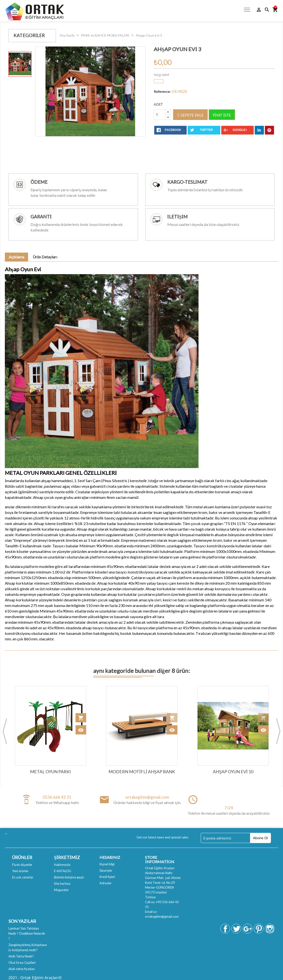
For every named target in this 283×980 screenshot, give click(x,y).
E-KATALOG (63, 871)
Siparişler (106, 870)
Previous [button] (5, 731)
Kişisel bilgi (107, 864)
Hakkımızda (62, 865)
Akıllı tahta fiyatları (22, 969)
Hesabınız (110, 857)
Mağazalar (61, 890)
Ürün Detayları (45, 257)
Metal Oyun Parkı (50, 772)
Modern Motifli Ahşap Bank (142, 772)
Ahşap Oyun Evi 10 (233, 772)
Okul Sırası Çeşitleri (22, 963)
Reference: (162, 92)
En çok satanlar (23, 877)
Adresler (106, 883)
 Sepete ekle (190, 115)
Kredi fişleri (107, 877)
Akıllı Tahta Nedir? (21, 956)
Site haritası (62, 884)
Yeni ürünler (20, 871)
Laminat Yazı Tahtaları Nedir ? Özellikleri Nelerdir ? (27, 933)
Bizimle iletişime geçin (69, 877)
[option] (20, 64)
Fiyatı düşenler (22, 865)
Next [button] (278, 731)
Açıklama (16, 257)
